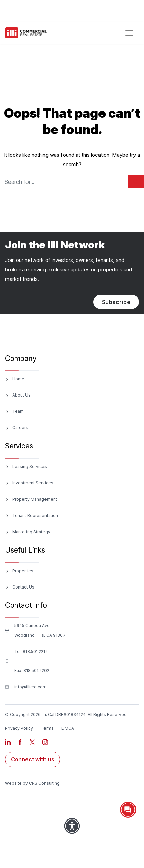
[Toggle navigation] (129, 33)
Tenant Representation (35, 515)
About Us (21, 395)
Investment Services (33, 483)
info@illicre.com (30, 687)
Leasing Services (30, 467)
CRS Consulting (44, 783)
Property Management (35, 499)
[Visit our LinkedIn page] (8, 742)
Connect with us (33, 759)
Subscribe (116, 302)
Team (18, 411)
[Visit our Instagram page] (45, 742)
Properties (23, 571)
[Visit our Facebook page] (21, 742)
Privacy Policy (19, 728)
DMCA (68, 728)
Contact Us (23, 587)
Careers (20, 428)
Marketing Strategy (31, 532)
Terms (47, 728)
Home (18, 379)
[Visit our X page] (33, 742)
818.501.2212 (35, 651)
